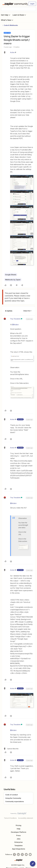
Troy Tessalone (15, 319)
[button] (32, 4)
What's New (7, 20)
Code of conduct (12, 795)
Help (19, 829)
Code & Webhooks (11, 25)
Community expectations (15, 801)
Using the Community (13, 798)
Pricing (18, 825)
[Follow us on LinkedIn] (18, 854)
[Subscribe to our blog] (22, 854)
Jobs (19, 839)
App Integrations (19, 849)
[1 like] (11, 749)
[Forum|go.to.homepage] (14, 4)
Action (12, 52)
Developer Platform (19, 832)
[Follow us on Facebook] (14, 854)
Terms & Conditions (10, 818)
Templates (18, 846)
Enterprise (19, 842)
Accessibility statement (26, 818)
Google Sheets (11, 275)
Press (18, 835)
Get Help (6, 15)
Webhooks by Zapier (13, 280)
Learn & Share (19, 15)
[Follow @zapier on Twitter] (26, 854)
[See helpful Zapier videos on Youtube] (30, 854)
